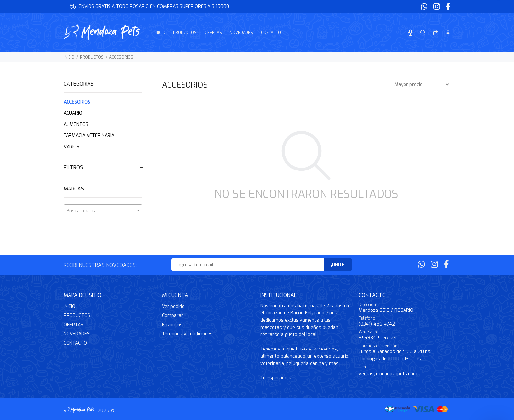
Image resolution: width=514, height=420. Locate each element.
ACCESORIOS (121, 57)
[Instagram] (437, 7)
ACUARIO (73, 113)
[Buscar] (423, 33)
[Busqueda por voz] (411, 33)
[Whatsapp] (425, 7)
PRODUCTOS (92, 57)
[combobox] (103, 211)
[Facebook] (447, 7)
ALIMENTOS (76, 124)
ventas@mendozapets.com (388, 374)
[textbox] (103, 211)
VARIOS (71, 147)
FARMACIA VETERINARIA (89, 136)
